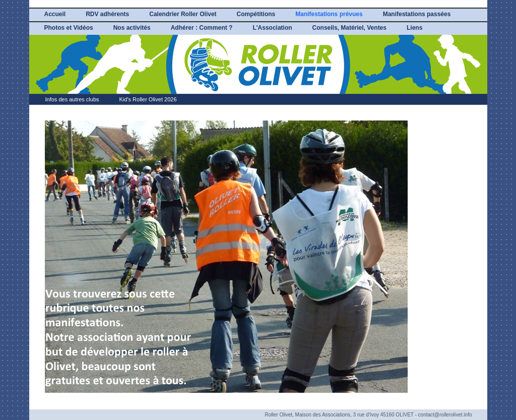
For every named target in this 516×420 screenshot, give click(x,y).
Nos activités (132, 28)
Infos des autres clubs (72, 99)
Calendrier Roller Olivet (183, 14)
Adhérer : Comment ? (202, 28)
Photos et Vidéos (69, 28)
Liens (414, 28)
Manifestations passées (417, 14)
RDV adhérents (107, 14)
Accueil (55, 14)
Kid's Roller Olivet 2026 (148, 99)
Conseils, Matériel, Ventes (349, 28)
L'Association (272, 28)
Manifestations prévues (329, 14)
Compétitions (256, 14)
